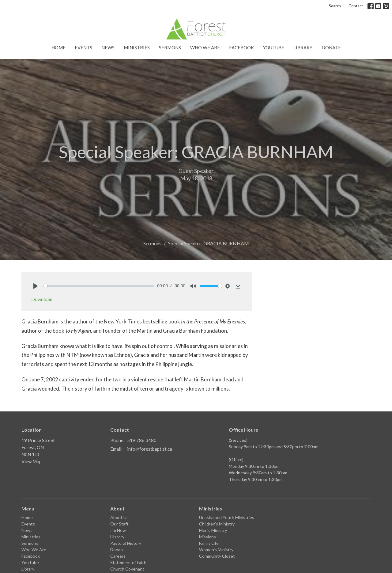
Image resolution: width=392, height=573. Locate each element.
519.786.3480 (142, 440)
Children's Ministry (217, 524)
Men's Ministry (213, 530)
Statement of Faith (128, 562)
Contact (356, 6)
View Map (32, 461)
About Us (119, 517)
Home (58, 48)
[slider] (99, 286)
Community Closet (217, 556)
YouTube (274, 48)
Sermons (170, 48)
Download (42, 299)
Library (303, 48)
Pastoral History (126, 543)
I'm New (118, 530)
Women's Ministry (216, 550)
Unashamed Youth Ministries (227, 517)
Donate (331, 48)
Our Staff (119, 524)
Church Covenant (127, 569)
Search (335, 6)
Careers (118, 556)
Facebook (241, 48)
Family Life (209, 543)
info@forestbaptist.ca (150, 449)
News (108, 48)
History (117, 537)
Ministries (137, 48)
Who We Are (205, 48)
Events (83, 48)
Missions (207, 537)
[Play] (36, 286)
